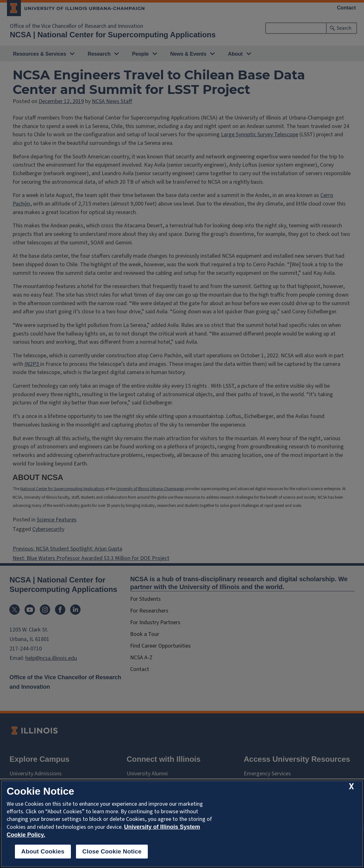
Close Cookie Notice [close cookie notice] (112, 851)
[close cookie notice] (351, 787)
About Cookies (43, 851)
